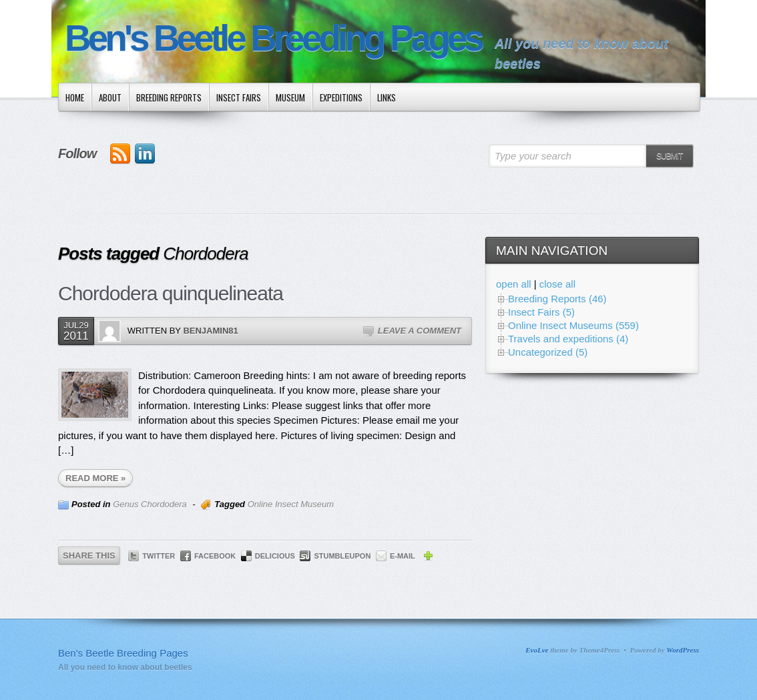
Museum (290, 97)
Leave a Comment (420, 331)
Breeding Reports (169, 97)
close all (557, 284)
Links (387, 97)
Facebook (215, 556)
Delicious (275, 556)
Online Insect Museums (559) (573, 325)
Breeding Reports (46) (557, 299)
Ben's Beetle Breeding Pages (273, 38)
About (110, 97)
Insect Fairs (239, 97)
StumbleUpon (342, 556)
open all (514, 284)
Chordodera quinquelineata (171, 293)
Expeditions (341, 97)
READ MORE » (95, 478)
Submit (669, 156)
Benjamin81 (210, 331)
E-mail (403, 556)
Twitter (159, 556)
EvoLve (537, 650)
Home (75, 97)
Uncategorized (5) (548, 352)
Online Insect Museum (291, 504)
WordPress (683, 650)
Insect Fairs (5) (541, 312)
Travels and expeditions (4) (568, 339)
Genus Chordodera (150, 504)
